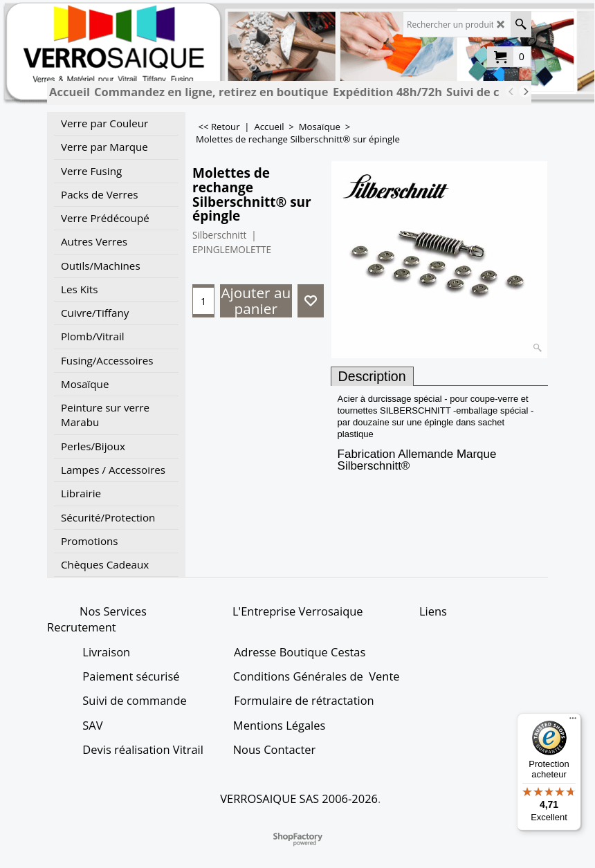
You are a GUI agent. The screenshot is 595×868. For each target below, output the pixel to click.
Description (372, 376)
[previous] (511, 91)
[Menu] (573, 721)
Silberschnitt (219, 235)
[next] (525, 91)
